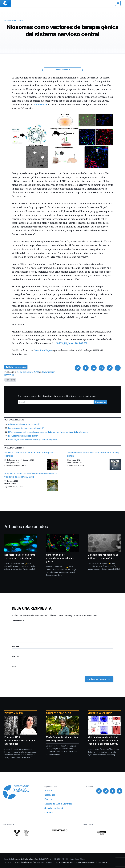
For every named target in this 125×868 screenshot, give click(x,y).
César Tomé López (43, 350)
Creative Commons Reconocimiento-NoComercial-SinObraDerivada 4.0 (81, 862)
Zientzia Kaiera (14, 713)
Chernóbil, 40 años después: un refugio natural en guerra (33, 440)
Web (14, 667)
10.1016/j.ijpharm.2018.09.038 (72, 343)
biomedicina (10, 380)
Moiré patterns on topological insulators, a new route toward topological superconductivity (103, 741)
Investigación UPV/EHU (14, 21)
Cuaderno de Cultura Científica (25, 862)
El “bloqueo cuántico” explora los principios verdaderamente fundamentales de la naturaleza (48, 432)
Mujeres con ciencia (59, 713)
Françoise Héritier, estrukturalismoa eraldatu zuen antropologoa (20, 741)
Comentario (18, 621)
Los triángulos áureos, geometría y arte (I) (26, 428)
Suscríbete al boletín (54, 808)
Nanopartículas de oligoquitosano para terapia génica (60, 558)
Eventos (48, 799)
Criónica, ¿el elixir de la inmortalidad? (24, 424)
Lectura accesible (62, 70)
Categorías (50, 795)
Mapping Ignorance (100, 713)
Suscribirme (101, 402)
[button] (78, 368)
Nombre (16, 646)
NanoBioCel (40, 105)
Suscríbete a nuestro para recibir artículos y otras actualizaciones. (57, 396)
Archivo (48, 791)
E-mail (15, 657)
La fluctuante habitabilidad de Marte (24, 436)
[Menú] (118, 3)
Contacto (49, 813)
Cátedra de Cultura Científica (58, 804)
